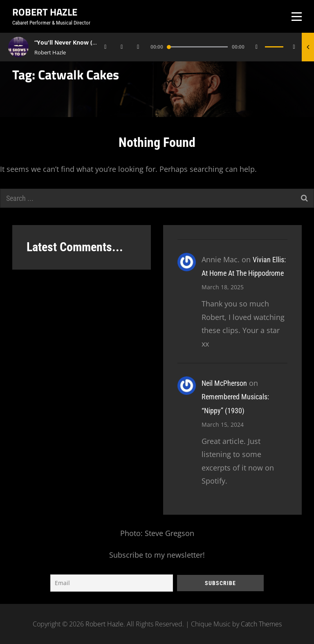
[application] (202, 47)
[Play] (122, 47)
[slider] (197, 47)
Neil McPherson (224, 383)
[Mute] (257, 47)
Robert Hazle (45, 12)
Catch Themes (261, 624)
